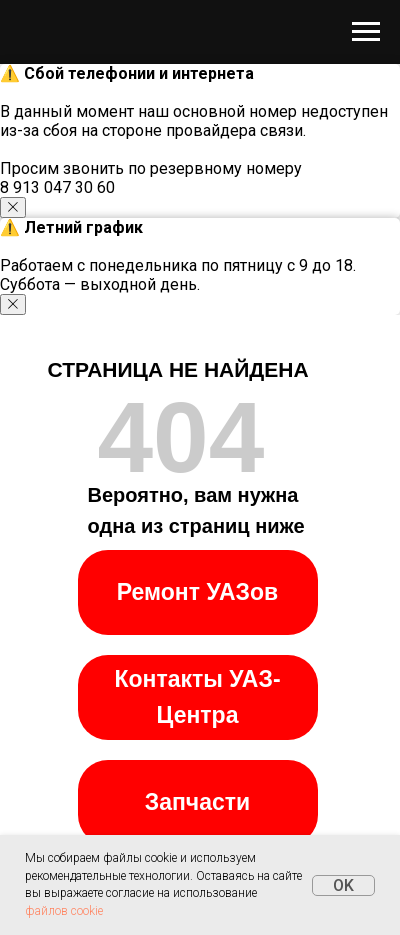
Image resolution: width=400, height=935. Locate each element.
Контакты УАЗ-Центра (197, 697)
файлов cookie (64, 911)
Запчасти (197, 802)
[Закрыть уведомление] (13, 207)
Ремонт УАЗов (197, 592)
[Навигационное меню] (366, 32)
